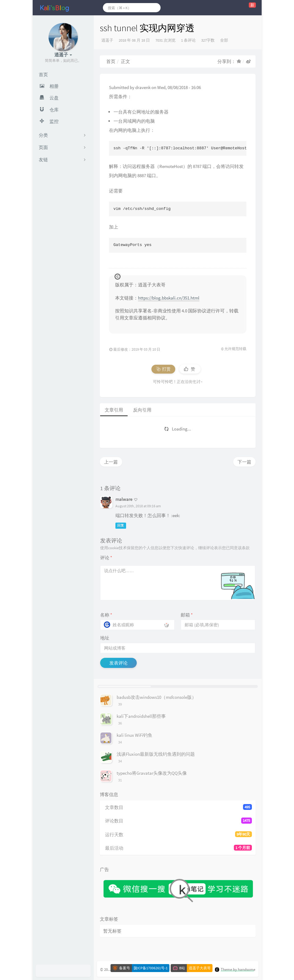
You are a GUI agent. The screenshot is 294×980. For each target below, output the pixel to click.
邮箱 (187, 615)
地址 (105, 638)
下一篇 (244, 462)
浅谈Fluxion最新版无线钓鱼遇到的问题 (156, 754)
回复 (121, 525)
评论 (106, 558)
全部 (224, 40)
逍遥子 (107, 40)
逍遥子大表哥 (200, 968)
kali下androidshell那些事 (141, 716)
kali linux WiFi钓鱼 (134, 735)
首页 (111, 61)
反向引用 (142, 410)
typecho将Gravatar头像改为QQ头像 (152, 773)
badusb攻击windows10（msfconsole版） (156, 697)
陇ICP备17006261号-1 (151, 968)
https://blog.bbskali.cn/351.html (169, 298)
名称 (106, 615)
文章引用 (114, 410)
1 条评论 (188, 40)
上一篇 (111, 462)
